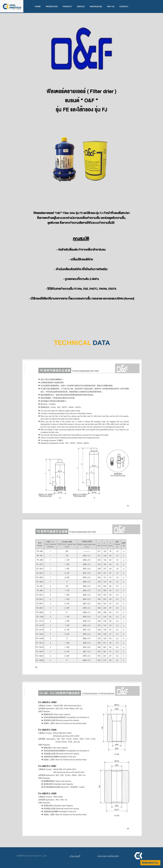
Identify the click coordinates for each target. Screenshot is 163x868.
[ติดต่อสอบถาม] (150, 863)
